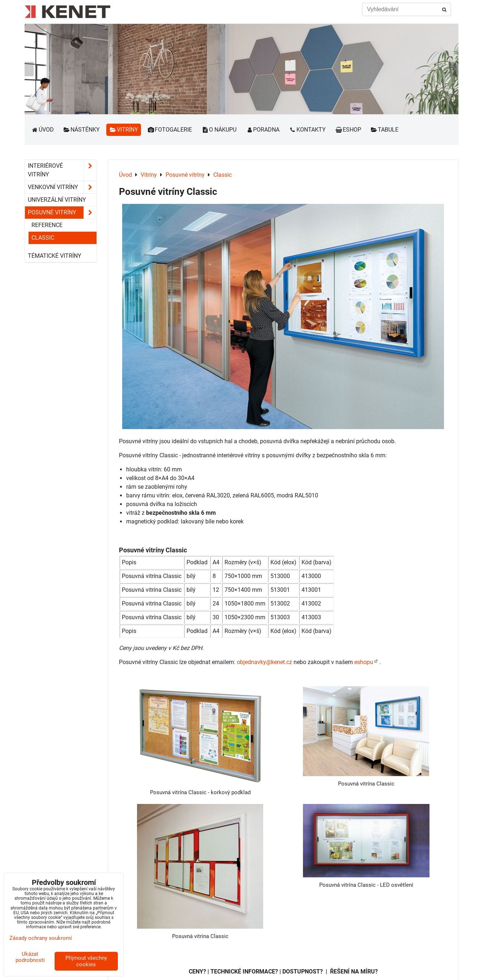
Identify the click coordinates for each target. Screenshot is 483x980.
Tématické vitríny (55, 256)
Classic (43, 238)
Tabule (385, 130)
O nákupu (219, 130)
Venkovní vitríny (62, 187)
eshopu (364, 662)
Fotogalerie (170, 130)
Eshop (348, 130)
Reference (47, 225)
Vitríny (124, 130)
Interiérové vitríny (62, 170)
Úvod (42, 130)
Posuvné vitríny (62, 213)
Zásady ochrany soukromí (41, 938)
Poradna (263, 130)
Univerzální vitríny (57, 200)
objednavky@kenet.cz (264, 662)
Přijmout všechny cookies (86, 961)
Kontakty (307, 130)
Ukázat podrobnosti (30, 957)
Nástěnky (82, 130)
